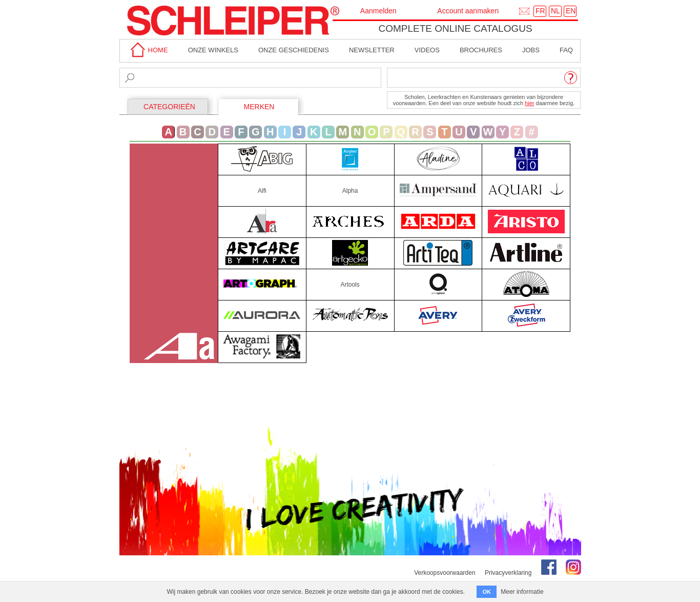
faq (566, 50)
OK (487, 592)
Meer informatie (522, 592)
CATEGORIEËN (169, 107)
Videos (427, 50)
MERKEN (259, 107)
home (148, 50)
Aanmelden (378, 11)
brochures (481, 50)
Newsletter (372, 50)
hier (529, 103)
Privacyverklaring (508, 573)
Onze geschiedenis (294, 50)
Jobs (531, 50)
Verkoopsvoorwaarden (445, 573)
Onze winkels (213, 50)
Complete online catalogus (455, 28)
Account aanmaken (468, 11)
